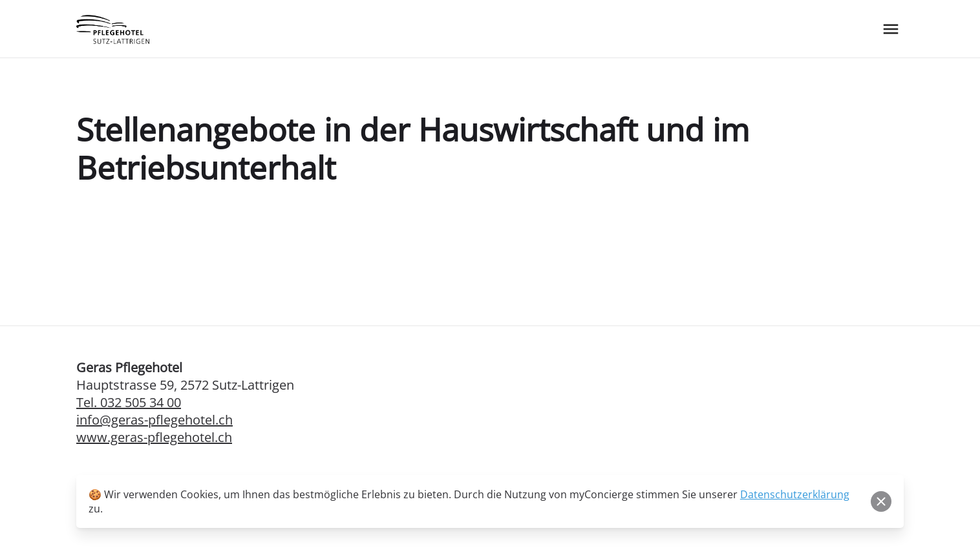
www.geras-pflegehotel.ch (154, 437)
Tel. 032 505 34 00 (129, 402)
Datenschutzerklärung (795, 494)
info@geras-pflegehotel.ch (154, 420)
